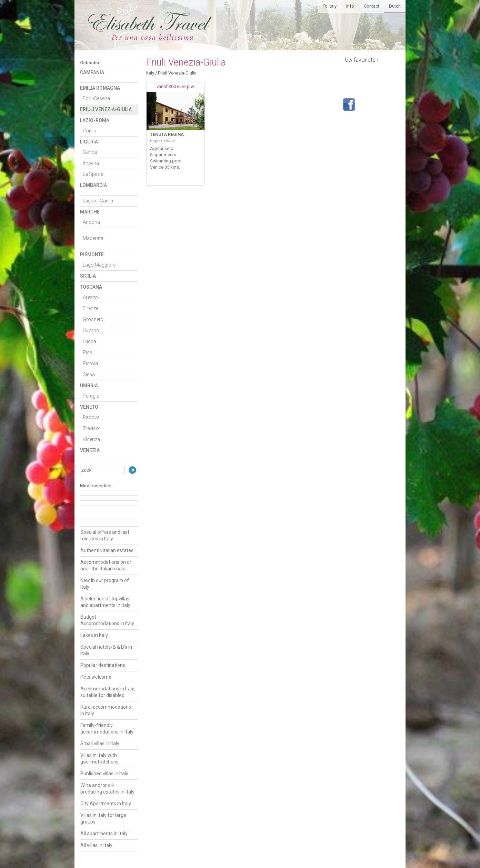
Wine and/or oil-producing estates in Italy (107, 789)
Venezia (90, 450)
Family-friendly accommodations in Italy (107, 729)
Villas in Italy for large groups (103, 819)
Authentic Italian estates (107, 550)
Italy (150, 73)
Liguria (89, 142)
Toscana (91, 287)
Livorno (91, 330)
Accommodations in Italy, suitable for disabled (108, 692)
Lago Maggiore (99, 265)
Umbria (89, 386)
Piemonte (92, 255)
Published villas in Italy (104, 774)
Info (350, 6)
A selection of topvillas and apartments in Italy (105, 602)
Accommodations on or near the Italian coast (106, 565)
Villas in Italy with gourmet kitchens (99, 759)
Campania (92, 72)
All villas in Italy (96, 845)
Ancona (91, 222)
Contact (372, 6)
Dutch (395, 6)
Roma (89, 131)
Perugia (91, 396)
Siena (89, 375)
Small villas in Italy (100, 744)
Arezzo (90, 297)
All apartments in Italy (104, 834)
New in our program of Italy (105, 584)
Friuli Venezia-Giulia (106, 109)
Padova (91, 417)
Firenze (91, 308)
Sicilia (88, 276)
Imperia (91, 163)
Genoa (90, 152)
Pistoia (90, 363)
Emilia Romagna (100, 88)
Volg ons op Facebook (349, 104)
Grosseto (93, 319)
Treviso (91, 428)
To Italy (330, 6)
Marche (90, 212)
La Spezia (93, 174)
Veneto (89, 407)
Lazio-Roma (95, 120)
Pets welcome (96, 677)
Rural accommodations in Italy (106, 710)
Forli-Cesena (96, 98)
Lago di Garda (98, 201)
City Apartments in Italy (106, 804)
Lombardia (93, 185)
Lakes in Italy (94, 635)
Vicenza (91, 439)
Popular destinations (103, 665)
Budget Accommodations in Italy (107, 620)
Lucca (89, 341)
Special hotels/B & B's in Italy (106, 650)
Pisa (88, 352)
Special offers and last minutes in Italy (105, 535)
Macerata (93, 238)
